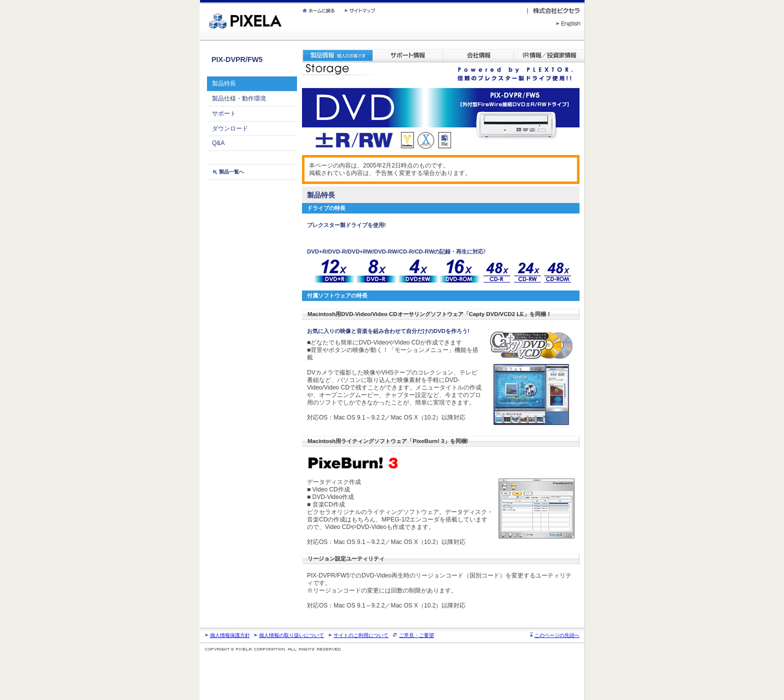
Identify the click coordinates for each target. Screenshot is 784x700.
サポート (224, 113)
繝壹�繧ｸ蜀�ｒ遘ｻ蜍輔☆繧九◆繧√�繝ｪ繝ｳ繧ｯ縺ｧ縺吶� (200, 0)
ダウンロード (230, 128)
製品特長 (224, 83)
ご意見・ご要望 (416, 635)
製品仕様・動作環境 (239, 98)
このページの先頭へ (557, 635)
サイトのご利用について (361, 635)
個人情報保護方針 (230, 635)
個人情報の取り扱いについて (291, 635)
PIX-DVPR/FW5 (237, 59)
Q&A (218, 143)
